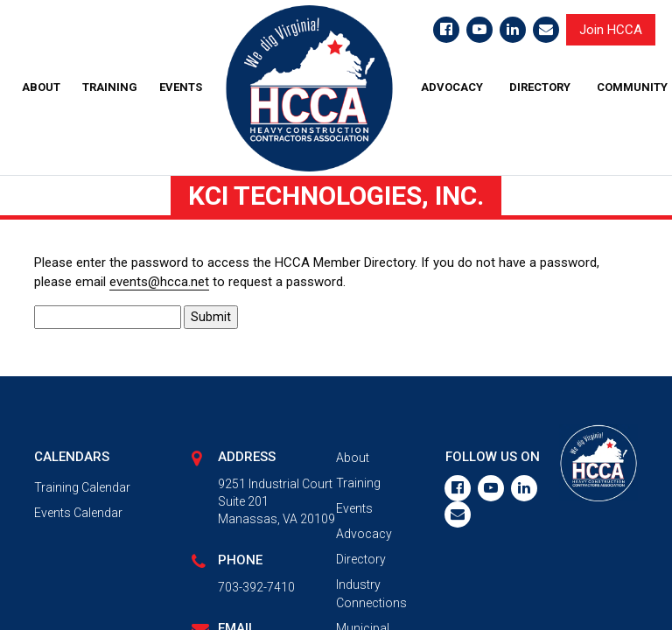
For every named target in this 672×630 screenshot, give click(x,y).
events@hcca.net (159, 282)
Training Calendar (82, 487)
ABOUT (41, 87)
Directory (361, 559)
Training (358, 483)
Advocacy (364, 534)
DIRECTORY (540, 87)
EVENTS (181, 87)
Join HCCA (611, 30)
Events (354, 508)
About (353, 458)
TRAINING (110, 87)
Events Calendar (78, 513)
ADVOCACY (452, 87)
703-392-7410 (256, 587)
